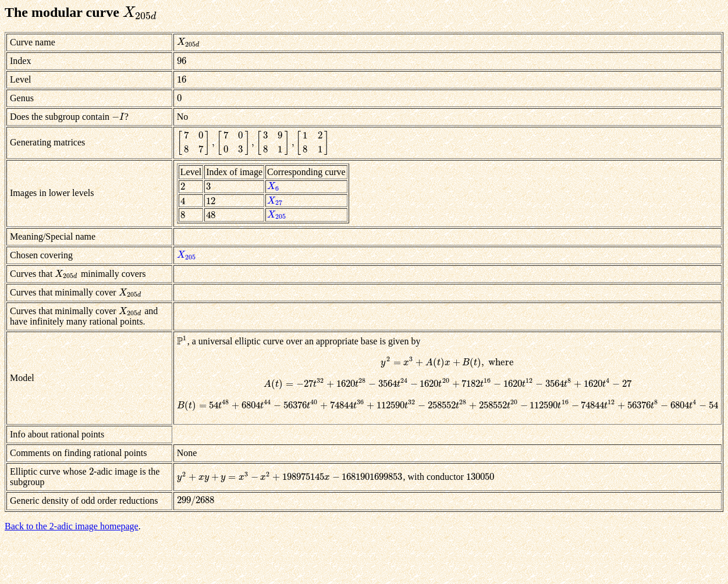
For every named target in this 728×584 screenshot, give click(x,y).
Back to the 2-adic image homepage (72, 526)
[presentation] (140, 12)
